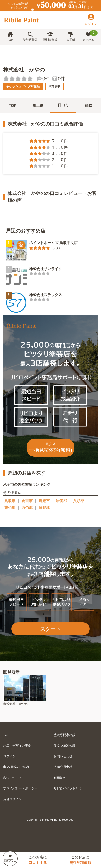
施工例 (71, 37)
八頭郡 (79, 501)
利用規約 (60, 778)
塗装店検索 (30, 37)
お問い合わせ (63, 756)
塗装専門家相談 (65, 735)
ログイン (9, 756)
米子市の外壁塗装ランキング (27, 484)
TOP (10, 37)
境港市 (44, 501)
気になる (90, 36)
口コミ (63, 105)
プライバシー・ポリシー (20, 788)
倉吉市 (27, 501)
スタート (51, 629)
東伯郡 (10, 508)
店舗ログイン (12, 799)
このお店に (38, 860)
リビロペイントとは (68, 788)
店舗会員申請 (63, 767)
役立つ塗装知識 (65, 746)
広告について (12, 778)
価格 (89, 106)
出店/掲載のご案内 (16, 767)
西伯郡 (27, 508)
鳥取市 (10, 501)
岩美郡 (61, 501)
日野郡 (44, 508)
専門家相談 (50, 37)
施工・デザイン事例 (17, 746)
